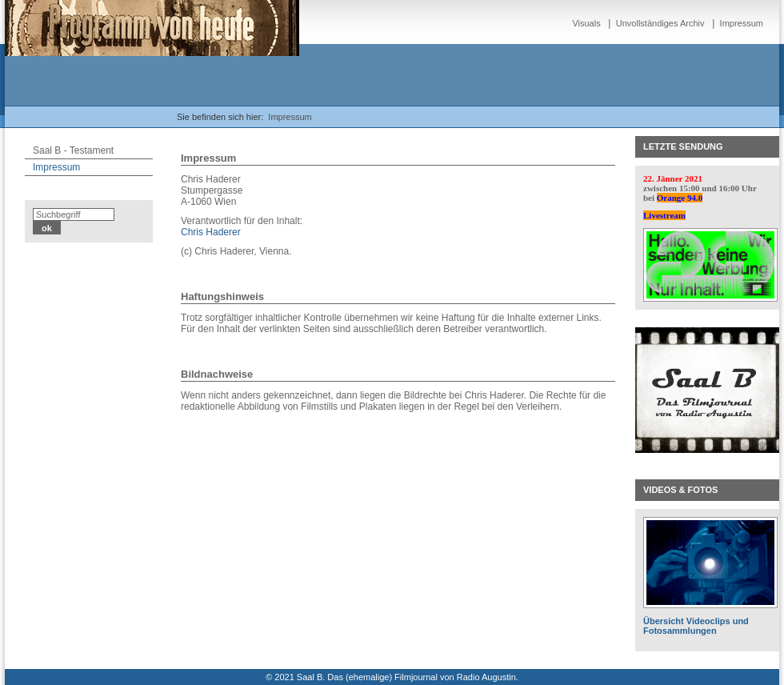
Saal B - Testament (73, 150)
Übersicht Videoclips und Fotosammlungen (696, 626)
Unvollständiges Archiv (660, 23)
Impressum (742, 23)
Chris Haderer (211, 232)
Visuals (586, 23)
